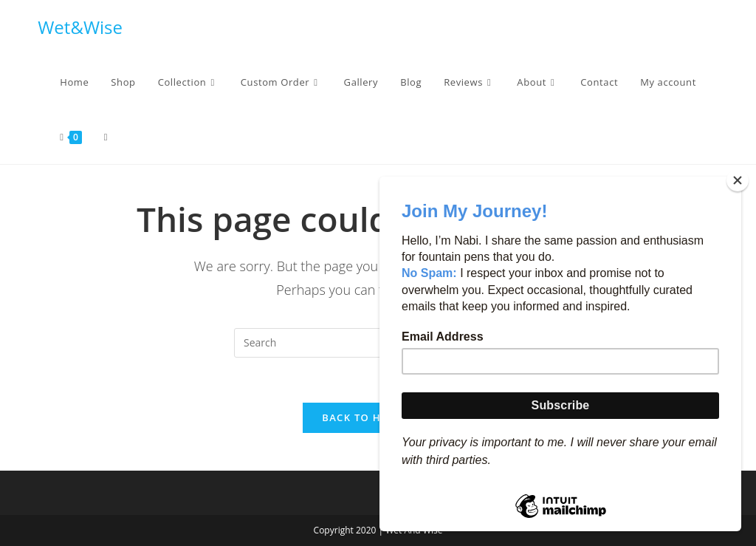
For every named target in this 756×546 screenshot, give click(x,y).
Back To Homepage (378, 417)
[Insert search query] (378, 343)
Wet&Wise (80, 27)
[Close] (738, 180)
